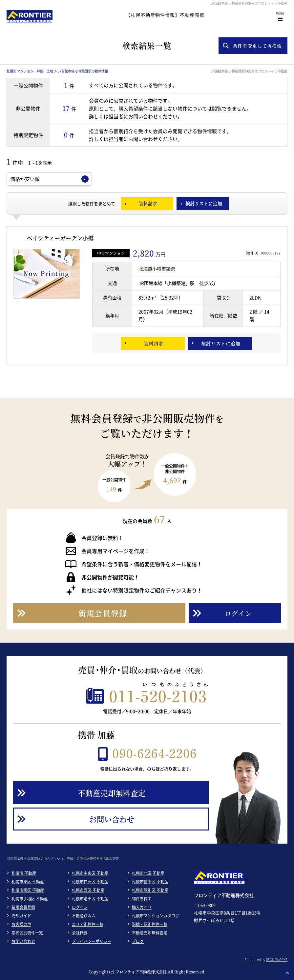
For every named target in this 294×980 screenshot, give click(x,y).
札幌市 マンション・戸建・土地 (30, 71)
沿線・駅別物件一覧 (150, 924)
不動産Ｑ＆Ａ (84, 916)
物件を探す (142, 899)
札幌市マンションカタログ (156, 916)
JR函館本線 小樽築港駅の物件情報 (83, 71)
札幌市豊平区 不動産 (150, 882)
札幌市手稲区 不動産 (30, 899)
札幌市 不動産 (24, 873)
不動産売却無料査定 (150, 933)
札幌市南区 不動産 (28, 890)
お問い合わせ (23, 941)
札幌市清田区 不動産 (90, 899)
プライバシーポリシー (92, 941)
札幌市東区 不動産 (28, 882)
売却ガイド (21, 916)
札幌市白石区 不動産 (90, 882)
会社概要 (80, 933)
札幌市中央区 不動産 (90, 873)
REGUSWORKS (277, 960)
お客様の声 (21, 924)
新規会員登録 (23, 907)
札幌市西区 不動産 (88, 890)
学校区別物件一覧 (27, 933)
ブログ (138, 941)
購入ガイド (142, 907)
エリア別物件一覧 (88, 924)
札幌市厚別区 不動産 (150, 890)
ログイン (80, 907)
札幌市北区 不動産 (148, 873)
